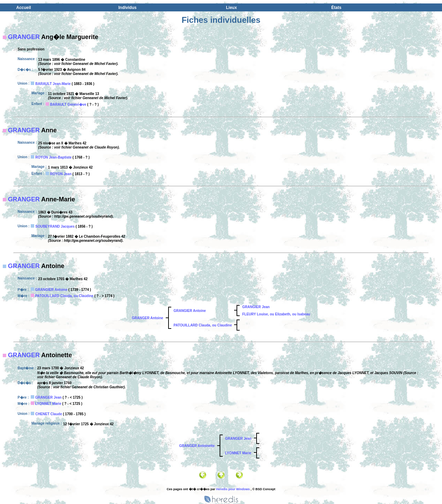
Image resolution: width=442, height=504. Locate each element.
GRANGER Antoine (148, 318)
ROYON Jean (61, 174)
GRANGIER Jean (256, 307)
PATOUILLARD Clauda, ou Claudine (64, 296)
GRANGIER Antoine (51, 290)
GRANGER (24, 37)
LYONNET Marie (48, 404)
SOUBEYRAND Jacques (55, 226)
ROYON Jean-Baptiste (53, 157)
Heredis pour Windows (233, 489)
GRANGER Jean (49, 397)
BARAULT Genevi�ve (68, 104)
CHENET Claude (49, 414)
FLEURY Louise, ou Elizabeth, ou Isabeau (276, 314)
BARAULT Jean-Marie (53, 84)
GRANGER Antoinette (197, 446)
